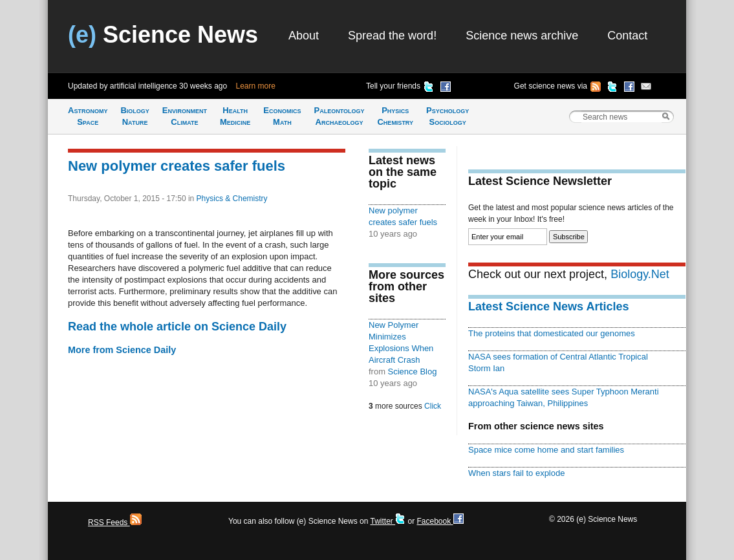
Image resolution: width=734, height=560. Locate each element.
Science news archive (522, 36)
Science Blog (413, 372)
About (304, 36)
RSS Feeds (115, 522)
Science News (163, 35)
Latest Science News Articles (548, 307)
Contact (627, 36)
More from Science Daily (122, 350)
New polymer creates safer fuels (177, 166)
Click (433, 406)
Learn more (256, 86)
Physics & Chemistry (232, 199)
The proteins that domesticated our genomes (552, 333)
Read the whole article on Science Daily (177, 327)
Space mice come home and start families (546, 450)
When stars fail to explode (516, 473)
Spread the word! (392, 36)
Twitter (388, 521)
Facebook (440, 521)
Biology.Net (640, 274)
